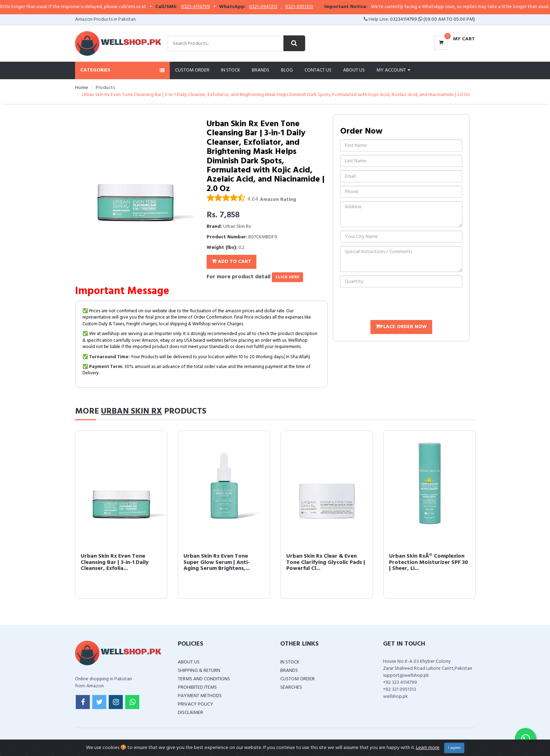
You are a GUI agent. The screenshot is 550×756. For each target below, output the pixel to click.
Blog (287, 70)
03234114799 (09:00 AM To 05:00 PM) (432, 19)
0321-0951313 (308, 7)
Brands (261, 70)
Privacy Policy (196, 704)
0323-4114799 (204, 7)
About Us (354, 70)
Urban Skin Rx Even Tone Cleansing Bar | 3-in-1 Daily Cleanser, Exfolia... (115, 562)
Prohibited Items (197, 687)
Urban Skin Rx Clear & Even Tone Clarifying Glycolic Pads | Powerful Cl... (326, 562)
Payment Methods (200, 696)
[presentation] (394, 305)
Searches (291, 687)
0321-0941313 (272, 7)
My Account (393, 70)
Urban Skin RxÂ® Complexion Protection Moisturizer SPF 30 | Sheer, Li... (428, 562)
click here (287, 277)
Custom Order (192, 70)
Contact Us (318, 70)
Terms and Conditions (204, 679)
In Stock (231, 70)
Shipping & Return (199, 671)
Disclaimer (190, 713)
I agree (454, 748)
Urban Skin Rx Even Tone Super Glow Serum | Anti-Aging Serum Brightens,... (217, 562)
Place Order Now (401, 327)
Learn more (428, 748)
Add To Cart (232, 262)
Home (82, 88)
